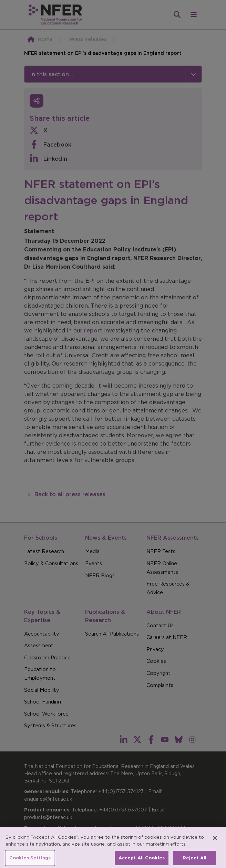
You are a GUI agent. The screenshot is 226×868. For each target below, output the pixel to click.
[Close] (215, 842)
